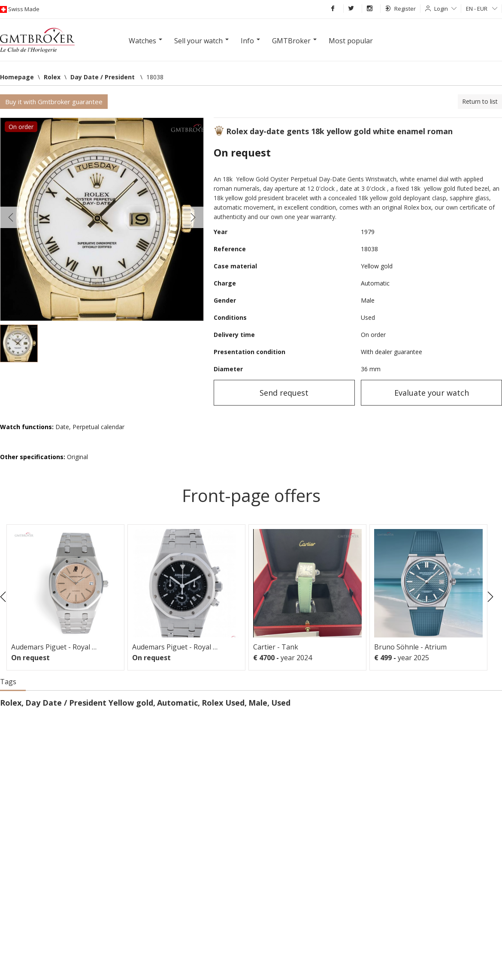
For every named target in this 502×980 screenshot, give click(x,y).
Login (445, 9)
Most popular (351, 41)
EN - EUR (482, 9)
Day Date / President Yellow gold (89, 703)
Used (281, 703)
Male (258, 703)
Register (401, 9)
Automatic (177, 703)
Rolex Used (223, 703)
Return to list (480, 101)
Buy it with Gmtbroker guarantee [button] (54, 102)
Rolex (11, 703)
